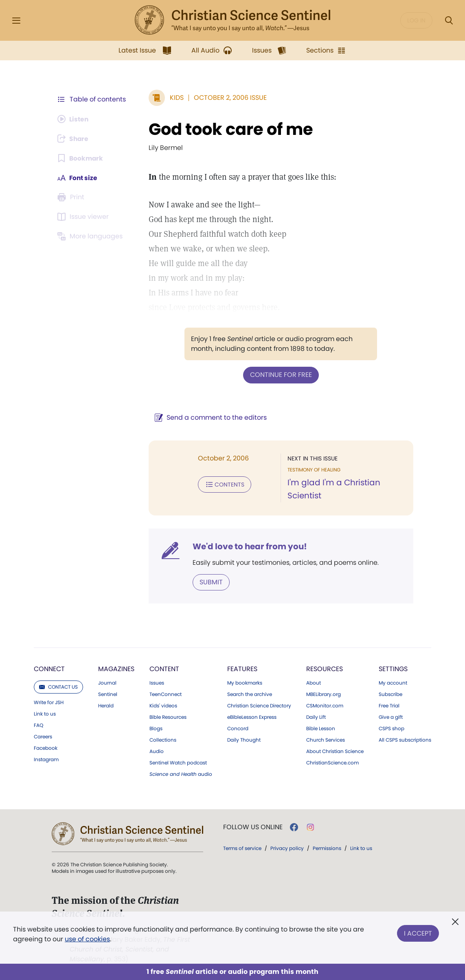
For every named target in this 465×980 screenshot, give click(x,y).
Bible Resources (168, 717)
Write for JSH (49, 702)
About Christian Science (335, 751)
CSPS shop (392, 728)
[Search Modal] (449, 21)
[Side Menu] (16, 21)
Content (164, 668)
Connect (49, 668)
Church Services (326, 740)
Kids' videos (163, 705)
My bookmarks (245, 683)
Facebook (46, 748)
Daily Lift (316, 717)
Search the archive (250, 694)
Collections (163, 740)
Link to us (45, 714)
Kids (175, 98)
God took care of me (229, 129)
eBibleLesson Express (252, 717)
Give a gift (391, 717)
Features (242, 668)
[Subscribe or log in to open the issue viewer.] (84, 217)
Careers (43, 736)
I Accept (418, 933)
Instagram (46, 759)
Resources (325, 668)
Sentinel (108, 694)
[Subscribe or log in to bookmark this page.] (81, 158)
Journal (107, 683)
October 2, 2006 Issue (229, 98)
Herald (106, 705)
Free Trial (389, 705)
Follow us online (253, 827)
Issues (157, 683)
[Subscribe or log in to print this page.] (72, 197)
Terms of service (242, 848)
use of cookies (87, 939)
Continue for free (280, 375)
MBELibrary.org (324, 694)
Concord (238, 728)
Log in (416, 20)
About (314, 683)
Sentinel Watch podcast (178, 762)
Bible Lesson (321, 728)
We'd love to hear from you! (248, 546)
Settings (393, 668)
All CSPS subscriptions (405, 740)
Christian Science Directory (259, 705)
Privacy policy (287, 848)
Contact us (58, 686)
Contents (223, 484)
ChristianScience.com (332, 762)
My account (393, 683)
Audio (157, 751)
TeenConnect (166, 694)
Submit (209, 582)
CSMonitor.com (325, 705)
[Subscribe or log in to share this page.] (74, 139)
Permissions (327, 848)
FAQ (38, 725)
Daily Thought (244, 740)
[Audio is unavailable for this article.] (74, 119)
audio (181, 774)
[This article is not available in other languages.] (91, 236)
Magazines (116, 668)
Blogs (156, 728)
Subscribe (390, 694)
